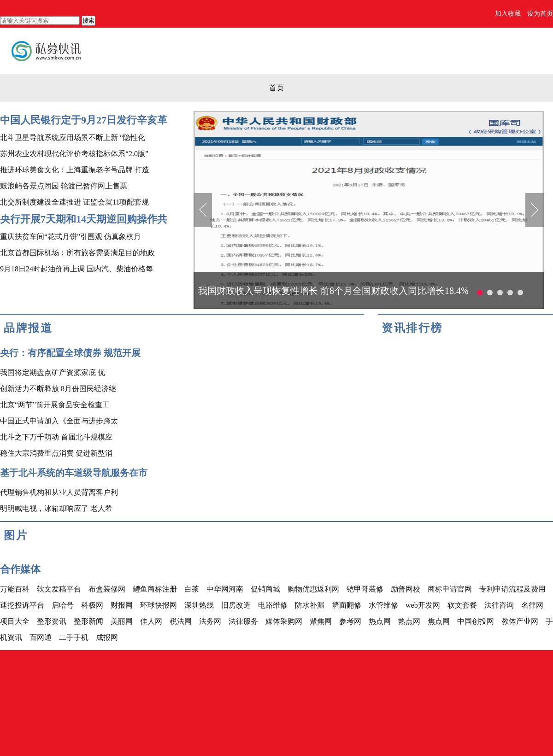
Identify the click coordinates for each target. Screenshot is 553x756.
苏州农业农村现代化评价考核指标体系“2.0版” (74, 154)
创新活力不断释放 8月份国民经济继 (58, 389)
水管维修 (383, 605)
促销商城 (265, 589)
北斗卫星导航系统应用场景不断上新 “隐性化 (73, 138)
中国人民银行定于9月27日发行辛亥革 (84, 120)
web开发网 (423, 605)
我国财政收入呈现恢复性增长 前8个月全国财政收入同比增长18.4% (333, 291)
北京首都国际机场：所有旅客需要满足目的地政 (77, 253)
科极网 (92, 605)
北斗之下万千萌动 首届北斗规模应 (56, 437)
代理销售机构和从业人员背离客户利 (59, 492)
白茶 (192, 589)
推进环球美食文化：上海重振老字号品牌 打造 (75, 170)
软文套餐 (462, 605)
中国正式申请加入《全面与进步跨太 (59, 421)
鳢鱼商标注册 (155, 589)
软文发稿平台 (59, 589)
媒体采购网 (284, 621)
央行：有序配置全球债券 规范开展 (70, 353)
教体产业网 (520, 621)
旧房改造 (236, 605)
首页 (276, 88)
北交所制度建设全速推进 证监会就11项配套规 (74, 202)
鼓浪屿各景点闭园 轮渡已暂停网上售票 (64, 186)
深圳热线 (199, 605)
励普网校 (406, 589)
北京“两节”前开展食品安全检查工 (55, 405)
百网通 (41, 637)
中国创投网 (476, 621)
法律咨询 (499, 605)
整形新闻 (88, 621)
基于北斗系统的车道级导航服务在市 (74, 473)
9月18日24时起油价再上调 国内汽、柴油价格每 (76, 269)
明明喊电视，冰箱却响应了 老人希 (56, 508)
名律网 (532, 605)
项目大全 (15, 621)
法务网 (210, 621)
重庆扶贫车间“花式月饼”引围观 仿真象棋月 (71, 237)
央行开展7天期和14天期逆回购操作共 (84, 219)
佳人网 (151, 621)
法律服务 (243, 621)
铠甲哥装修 (365, 589)
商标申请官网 (450, 589)
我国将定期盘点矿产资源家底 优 (53, 372)
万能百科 (15, 589)
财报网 (122, 605)
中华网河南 (225, 589)
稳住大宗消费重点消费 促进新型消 (56, 453)
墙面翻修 (347, 605)
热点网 (380, 621)
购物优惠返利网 (313, 589)
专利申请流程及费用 (512, 589)
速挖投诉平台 (22, 605)
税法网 (181, 621)
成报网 (107, 637)
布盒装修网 (107, 589)
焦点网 (439, 621)
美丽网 (122, 621)
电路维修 (273, 605)
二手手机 (74, 637)
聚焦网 (321, 621)
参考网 (350, 621)
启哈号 (63, 605)
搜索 (88, 21)
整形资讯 (52, 621)
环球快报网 (159, 605)
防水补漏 (310, 605)
